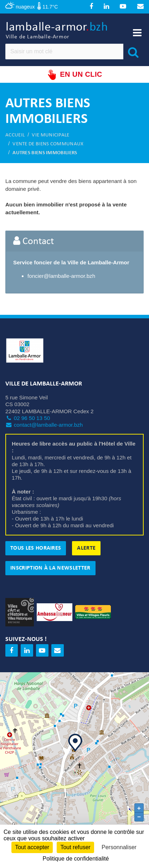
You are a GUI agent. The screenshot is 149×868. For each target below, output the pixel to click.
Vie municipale (50, 135)
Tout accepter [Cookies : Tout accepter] (32, 847)
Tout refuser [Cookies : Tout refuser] (75, 847)
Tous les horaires (36, 548)
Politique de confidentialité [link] (76, 859)
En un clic (74, 75)
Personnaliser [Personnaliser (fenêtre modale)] (119, 847)
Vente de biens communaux (48, 144)
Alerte (86, 548)
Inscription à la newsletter (50, 568)
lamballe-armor (57, 31)
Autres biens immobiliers (45, 153)
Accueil (15, 135)
